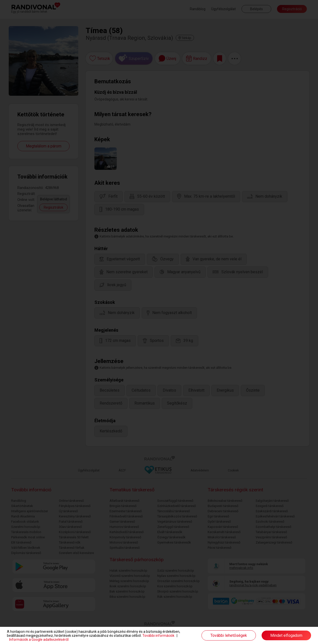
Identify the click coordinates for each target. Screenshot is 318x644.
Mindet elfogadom (286, 635)
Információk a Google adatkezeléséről (39, 640)
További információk (158, 636)
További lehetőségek (229, 635)
